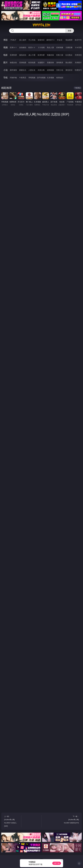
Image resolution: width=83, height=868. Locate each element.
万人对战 (32, 40)
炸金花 (60, 40)
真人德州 (23, 40)
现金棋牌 (69, 40)
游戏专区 (41, 40)
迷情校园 (50, 70)
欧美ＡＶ (32, 47)
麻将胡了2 (50, 40)
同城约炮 (13, 78)
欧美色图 (32, 62)
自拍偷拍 (23, 47)
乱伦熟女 (69, 55)
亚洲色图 (23, 62)
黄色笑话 (69, 70)
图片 (6, 62)
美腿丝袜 (50, 62)
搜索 (70, 31)
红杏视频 (50, 78)
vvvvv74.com (41, 25)
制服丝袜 (50, 55)
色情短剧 (60, 78)
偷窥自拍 (13, 62)
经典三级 (60, 55)
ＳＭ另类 (78, 47)
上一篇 (12, 821)
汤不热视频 (41, 78)
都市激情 (13, 70)
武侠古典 (41, 70)
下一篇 (71, 820)
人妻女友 (32, 70)
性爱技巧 (78, 70)
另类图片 (78, 62)
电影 (6, 55)
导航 (6, 78)
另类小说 (60, 70)
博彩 (6, 40)
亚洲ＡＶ (13, 47)
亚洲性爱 (13, 55)
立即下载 (57, 863)
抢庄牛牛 (78, 40)
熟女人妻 (50, 47)
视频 (6, 47)
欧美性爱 (41, 55)
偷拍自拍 (23, 55)
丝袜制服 (60, 47)
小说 (6, 70)
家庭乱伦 (23, 70)
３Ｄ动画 (41, 47)
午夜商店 (23, 78)
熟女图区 (69, 62)
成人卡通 (32, 55)
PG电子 (13, 40)
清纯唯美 (60, 62)
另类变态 (78, 55)
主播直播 (69, 47)
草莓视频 (32, 78)
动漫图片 (41, 62)
